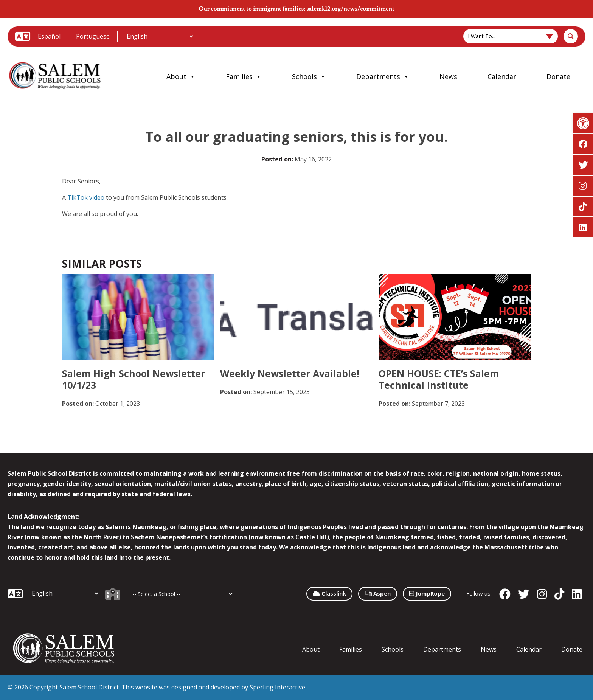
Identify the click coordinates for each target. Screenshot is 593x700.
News (448, 76)
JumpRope (427, 593)
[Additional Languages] (160, 36)
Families (244, 76)
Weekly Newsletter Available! (290, 373)
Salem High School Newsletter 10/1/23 (134, 379)
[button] (583, 123)
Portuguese (93, 36)
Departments (383, 76)
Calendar (502, 76)
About (181, 76)
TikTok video (86, 197)
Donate (558, 76)
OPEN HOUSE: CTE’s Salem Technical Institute (439, 379)
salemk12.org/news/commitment (350, 9)
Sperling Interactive (277, 687)
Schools (309, 76)
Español (49, 36)
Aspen (378, 593)
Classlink (329, 593)
